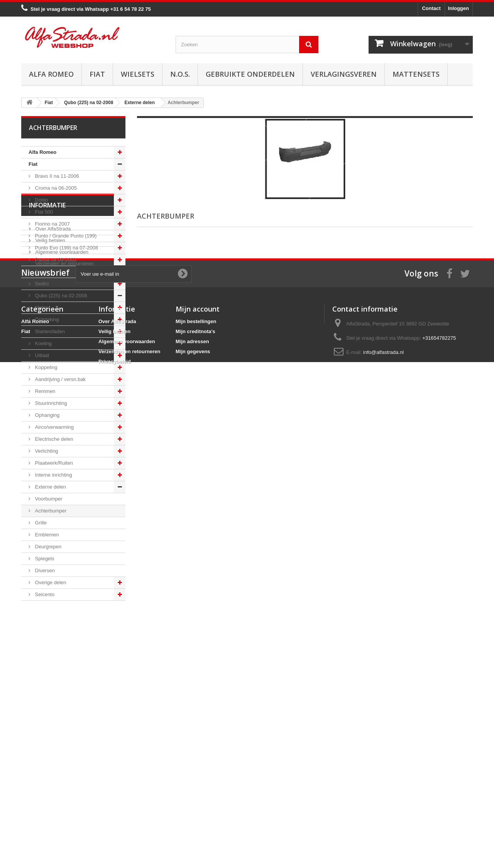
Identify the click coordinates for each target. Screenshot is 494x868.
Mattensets (416, 74)
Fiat (97, 74)
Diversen (44, 571)
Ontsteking (46, 319)
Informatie (47, 624)
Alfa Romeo (51, 74)
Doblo (41, 200)
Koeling (43, 343)
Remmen (44, 391)
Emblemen (46, 535)
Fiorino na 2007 (52, 224)
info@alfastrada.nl (383, 810)
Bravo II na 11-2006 (56, 176)
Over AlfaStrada (52, 645)
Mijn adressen (192, 799)
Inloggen (458, 8)
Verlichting (46, 451)
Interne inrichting (53, 475)
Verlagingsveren (344, 74)
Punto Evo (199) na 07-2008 (66, 248)
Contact (431, 8)
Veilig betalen (50, 656)
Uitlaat (41, 355)
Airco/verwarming (54, 427)
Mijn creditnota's (195, 789)
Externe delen (50, 487)
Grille (40, 523)
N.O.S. (180, 74)
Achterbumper (50, 511)
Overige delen (50, 582)
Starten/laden (49, 331)
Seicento (44, 594)
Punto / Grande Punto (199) (65, 236)
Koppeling (45, 367)
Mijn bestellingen (196, 779)
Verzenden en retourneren (64, 679)
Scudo (41, 272)
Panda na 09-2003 (55, 260)
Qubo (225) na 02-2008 (60, 296)
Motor (41, 308)
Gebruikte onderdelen (250, 74)
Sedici (41, 284)
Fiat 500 (43, 212)
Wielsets (138, 74)
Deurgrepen (47, 547)
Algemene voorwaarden (61, 668)
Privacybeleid (115, 819)
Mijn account (198, 767)
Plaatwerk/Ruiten (53, 463)
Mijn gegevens (193, 809)
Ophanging (47, 415)
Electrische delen (53, 439)
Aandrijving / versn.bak (60, 379)
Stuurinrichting (50, 403)
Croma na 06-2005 (55, 188)
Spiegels (44, 559)
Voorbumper (48, 499)
